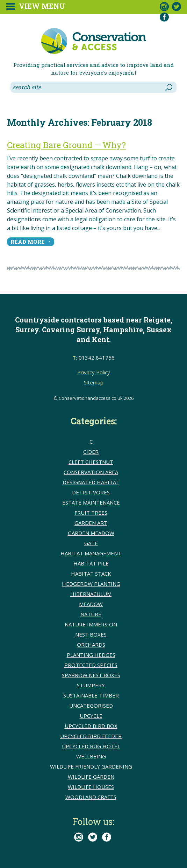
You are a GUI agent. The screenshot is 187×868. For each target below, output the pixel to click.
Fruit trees (91, 513)
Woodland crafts (91, 797)
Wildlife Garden (91, 777)
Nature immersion (91, 624)
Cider (91, 452)
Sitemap (94, 382)
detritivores (91, 492)
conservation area (91, 472)
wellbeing (91, 756)
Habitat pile (91, 563)
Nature (91, 614)
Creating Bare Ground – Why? (66, 145)
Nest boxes (91, 634)
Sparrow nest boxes (91, 675)
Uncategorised (91, 706)
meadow (91, 604)
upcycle (91, 716)
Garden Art (91, 523)
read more (28, 242)
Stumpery (91, 685)
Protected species (91, 665)
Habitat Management (91, 553)
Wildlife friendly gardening (91, 766)
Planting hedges (91, 655)
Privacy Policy (94, 372)
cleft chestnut (91, 462)
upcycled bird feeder (91, 736)
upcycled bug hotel (91, 746)
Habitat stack (91, 574)
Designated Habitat (91, 482)
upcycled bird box (91, 726)
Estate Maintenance (91, 502)
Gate (91, 543)
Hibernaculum (91, 594)
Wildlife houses (91, 787)
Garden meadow (91, 533)
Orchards (91, 645)
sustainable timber (91, 695)
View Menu (42, 6)
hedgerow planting (91, 584)
